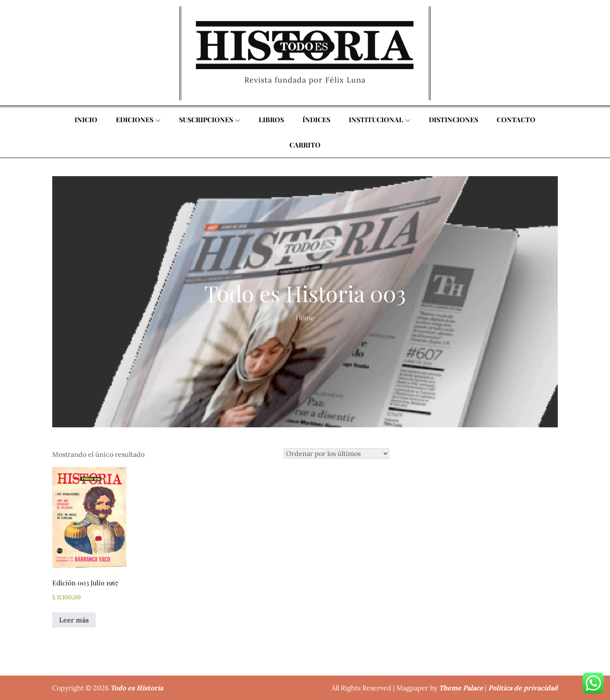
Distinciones (453, 119)
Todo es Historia (137, 688)
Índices (316, 119)
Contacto (516, 119)
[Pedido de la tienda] (337, 453)
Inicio (86, 119)
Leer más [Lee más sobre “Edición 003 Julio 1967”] (74, 620)
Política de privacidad (523, 688)
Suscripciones (210, 119)
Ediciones (138, 119)
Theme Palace (461, 688)
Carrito (305, 145)
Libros (271, 119)
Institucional (380, 119)
